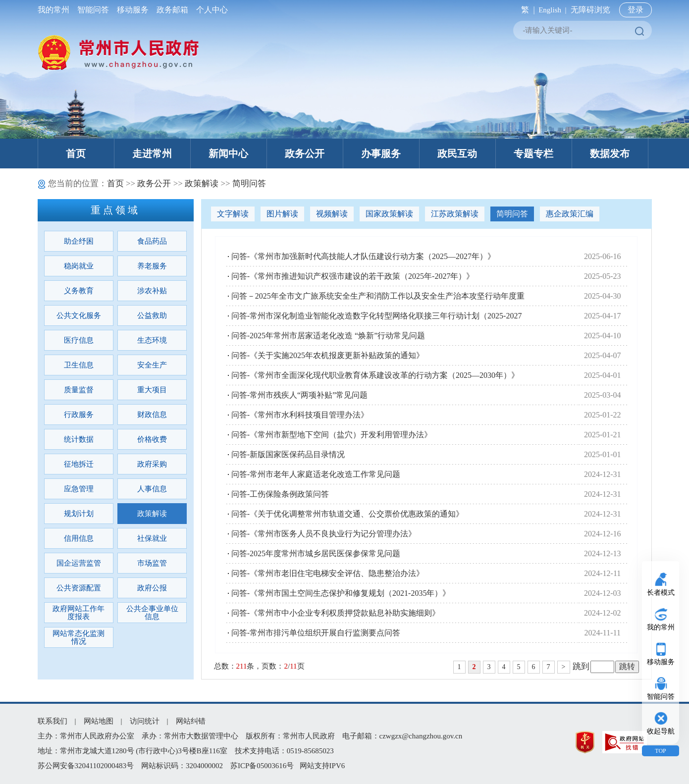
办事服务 (381, 154)
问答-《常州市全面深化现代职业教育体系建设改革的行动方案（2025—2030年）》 (375, 375)
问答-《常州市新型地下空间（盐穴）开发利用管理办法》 (332, 435)
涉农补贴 (152, 291)
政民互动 (457, 154)
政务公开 (305, 154)
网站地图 (99, 721)
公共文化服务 (79, 315)
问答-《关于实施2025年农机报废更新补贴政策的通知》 (328, 355)
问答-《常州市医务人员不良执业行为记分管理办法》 (324, 534)
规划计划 (79, 514)
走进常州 (152, 154)
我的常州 (55, 10)
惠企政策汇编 (570, 214)
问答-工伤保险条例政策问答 (280, 494)
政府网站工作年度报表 (79, 613)
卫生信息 (79, 365)
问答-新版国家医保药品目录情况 (288, 454)
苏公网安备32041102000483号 (86, 766)
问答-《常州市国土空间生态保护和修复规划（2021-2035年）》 (341, 593)
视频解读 (332, 214)
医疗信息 (79, 340)
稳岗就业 (79, 266)
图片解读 (282, 214)
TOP (660, 751)
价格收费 (152, 439)
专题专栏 (533, 154)
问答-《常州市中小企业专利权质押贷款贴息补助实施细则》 (336, 613)
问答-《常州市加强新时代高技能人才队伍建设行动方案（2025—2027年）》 (363, 256)
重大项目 (152, 390)
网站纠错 (191, 721)
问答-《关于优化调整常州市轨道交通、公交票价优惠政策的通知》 (347, 514)
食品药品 (152, 241)
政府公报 (152, 588)
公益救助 (152, 315)
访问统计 (145, 721)
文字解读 (233, 214)
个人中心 (210, 10)
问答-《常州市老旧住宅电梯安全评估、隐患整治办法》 (328, 573)
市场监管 (152, 563)
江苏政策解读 (455, 214)
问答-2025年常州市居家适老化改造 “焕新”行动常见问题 (328, 336)
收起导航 (661, 731)
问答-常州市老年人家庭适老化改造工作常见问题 (316, 474)
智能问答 (93, 10)
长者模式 (661, 593)
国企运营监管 (79, 563)
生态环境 (152, 340)
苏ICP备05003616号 (262, 766)
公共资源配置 (79, 588)
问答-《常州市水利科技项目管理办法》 (300, 415)
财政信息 (152, 415)
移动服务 (133, 10)
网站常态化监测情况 (79, 637)
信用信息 (79, 538)
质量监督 (79, 390)
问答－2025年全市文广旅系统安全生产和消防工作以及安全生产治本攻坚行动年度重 (378, 296)
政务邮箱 (172, 10)
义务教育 (79, 291)
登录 (636, 10)
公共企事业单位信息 (152, 613)
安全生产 (152, 365)
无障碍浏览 (590, 10)
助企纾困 (79, 241)
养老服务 (152, 266)
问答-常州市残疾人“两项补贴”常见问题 (300, 395)
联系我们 (53, 721)
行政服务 (79, 415)
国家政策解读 (389, 214)
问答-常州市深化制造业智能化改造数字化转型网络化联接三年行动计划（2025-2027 (377, 316)
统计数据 (79, 439)
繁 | (526, 10)
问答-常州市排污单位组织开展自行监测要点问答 (316, 633)
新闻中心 (228, 154)
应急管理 (79, 489)
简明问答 (249, 183)
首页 (76, 154)
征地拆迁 (79, 464)
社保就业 (152, 538)
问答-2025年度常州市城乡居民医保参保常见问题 (316, 553)
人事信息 (152, 489)
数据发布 (610, 154)
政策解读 (202, 183)
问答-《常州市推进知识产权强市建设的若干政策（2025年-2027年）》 (353, 276)
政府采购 (152, 464)
